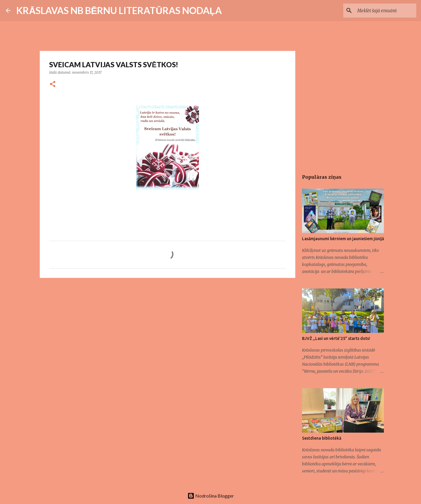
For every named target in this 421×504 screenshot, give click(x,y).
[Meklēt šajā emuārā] (386, 11)
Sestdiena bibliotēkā (322, 438)
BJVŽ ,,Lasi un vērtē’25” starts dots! (336, 338)
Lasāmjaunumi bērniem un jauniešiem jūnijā (343, 239)
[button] (53, 84)
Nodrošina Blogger (211, 496)
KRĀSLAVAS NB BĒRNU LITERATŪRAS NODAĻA (119, 10)
